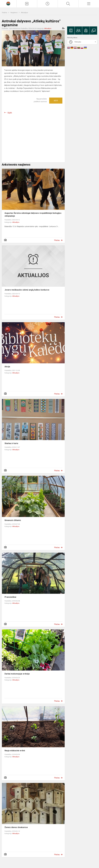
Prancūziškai (10, 597)
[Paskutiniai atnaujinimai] (47, 4)
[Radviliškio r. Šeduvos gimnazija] (8, 3)
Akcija (7, 367)
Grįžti (10, 113)
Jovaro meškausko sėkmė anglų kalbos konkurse (27, 290)
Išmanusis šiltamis (13, 520)
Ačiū (56, 101)
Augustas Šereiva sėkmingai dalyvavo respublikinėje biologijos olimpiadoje (33, 215)
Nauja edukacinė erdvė (15, 751)
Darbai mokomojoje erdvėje (17, 674)
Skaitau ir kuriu (11, 443)
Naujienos (14, 13)
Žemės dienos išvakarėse (16, 827)
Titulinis (5, 13)
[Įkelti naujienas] (27, 4)
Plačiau (57, 240)
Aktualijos (24, 13)
